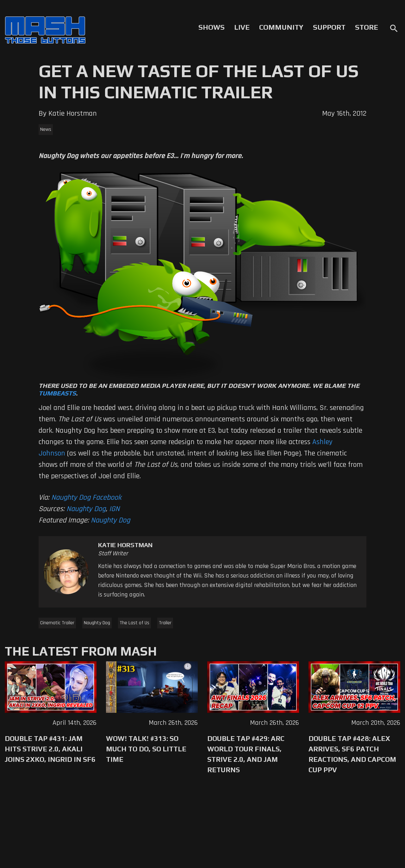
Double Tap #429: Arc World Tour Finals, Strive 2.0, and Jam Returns (246, 754)
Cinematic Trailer (57, 623)
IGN (114, 509)
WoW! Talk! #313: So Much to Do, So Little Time (146, 749)
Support (329, 27)
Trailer (165, 623)
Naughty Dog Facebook (86, 498)
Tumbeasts (57, 393)
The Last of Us (134, 623)
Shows (212, 27)
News (46, 129)
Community (281, 27)
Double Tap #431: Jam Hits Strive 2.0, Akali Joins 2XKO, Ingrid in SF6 (50, 749)
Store (367, 27)
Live (242, 27)
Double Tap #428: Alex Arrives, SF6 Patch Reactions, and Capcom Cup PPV (352, 754)
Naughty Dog (86, 509)
